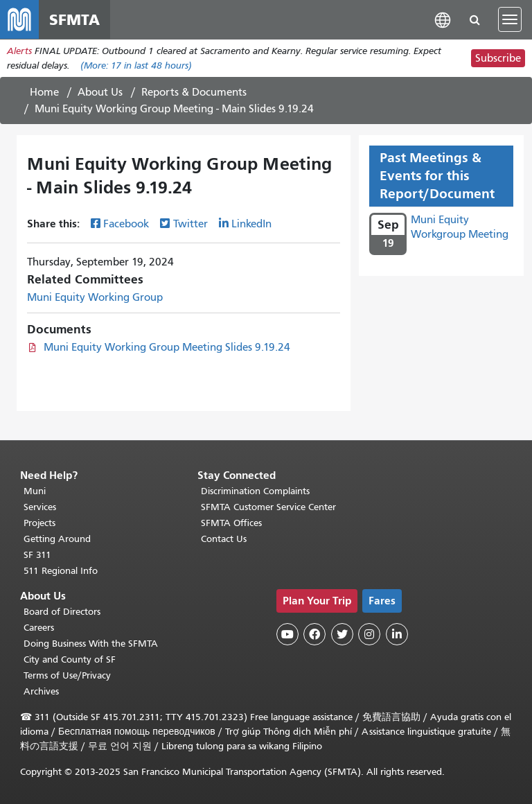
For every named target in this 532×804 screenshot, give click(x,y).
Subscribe (498, 58)
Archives (41, 691)
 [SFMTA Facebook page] (314, 634)
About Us (100, 92)
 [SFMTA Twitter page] (342, 634)
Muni (35, 491)
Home (44, 92)
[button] (443, 19)
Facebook (126, 224)
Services (40, 507)
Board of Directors (62, 612)
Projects (39, 523)
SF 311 (37, 555)
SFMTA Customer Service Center (268, 507)
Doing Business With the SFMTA (91, 644)
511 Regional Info (61, 571)
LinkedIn (251, 224)
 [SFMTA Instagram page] (369, 634)
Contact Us (224, 539)
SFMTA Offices (231, 523)
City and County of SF (70, 659)
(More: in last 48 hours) (136, 65)
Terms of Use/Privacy (67, 675)
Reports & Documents (194, 92)
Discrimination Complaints (255, 491)
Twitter (190, 224)
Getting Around (57, 539)
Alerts (19, 51)
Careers (39, 628)
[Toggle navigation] (510, 19)
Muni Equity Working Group (95, 297)
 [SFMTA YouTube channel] (287, 634)
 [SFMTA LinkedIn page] (397, 634)
